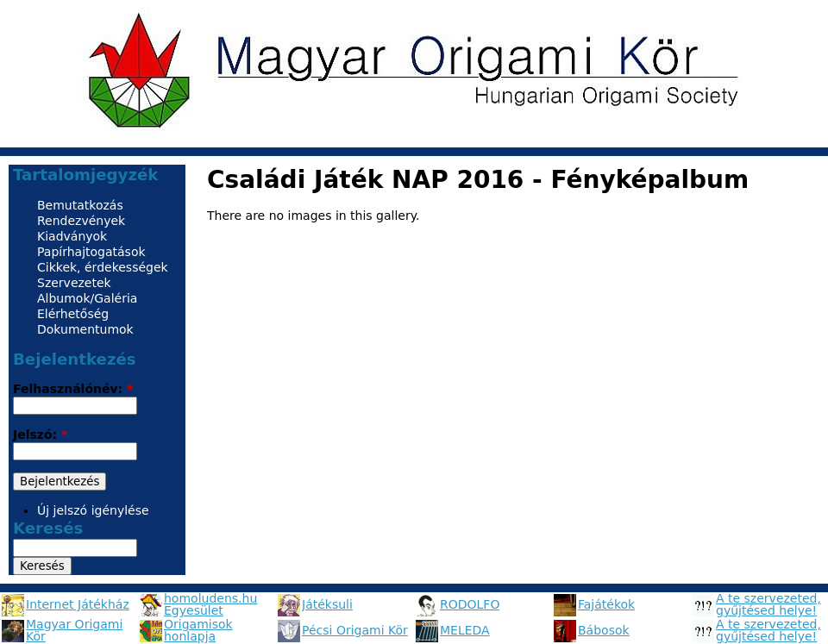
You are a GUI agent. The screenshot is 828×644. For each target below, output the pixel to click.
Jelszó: (40, 435)
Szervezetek (74, 283)
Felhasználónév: (73, 389)
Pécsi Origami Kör (355, 630)
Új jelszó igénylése (93, 510)
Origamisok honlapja (198, 630)
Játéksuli (327, 604)
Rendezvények (81, 221)
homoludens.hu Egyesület (210, 604)
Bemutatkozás (80, 205)
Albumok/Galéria (87, 298)
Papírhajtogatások (91, 252)
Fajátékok (606, 604)
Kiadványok (72, 236)
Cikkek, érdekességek (103, 267)
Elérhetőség (73, 314)
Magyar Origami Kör (74, 630)
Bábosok (604, 630)
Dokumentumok (85, 329)
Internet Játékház (78, 604)
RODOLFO (470, 604)
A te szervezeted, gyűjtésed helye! (768, 604)
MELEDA (465, 630)
